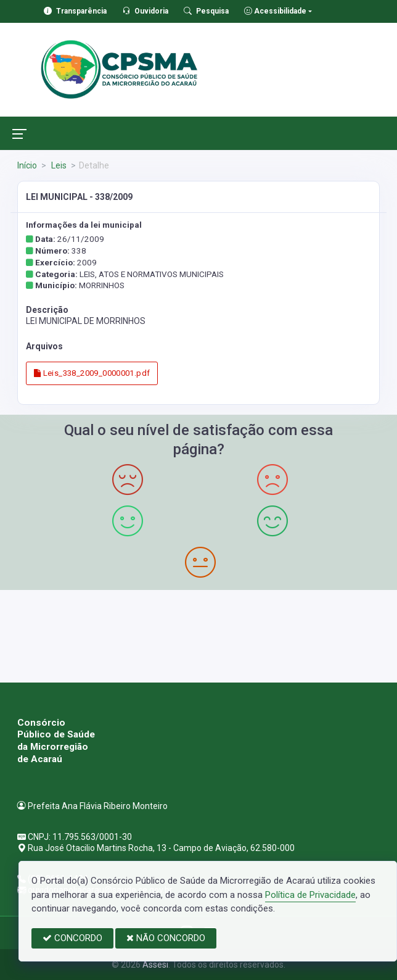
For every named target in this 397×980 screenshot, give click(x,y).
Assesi (155, 965)
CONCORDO (72, 938)
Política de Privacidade (310, 895)
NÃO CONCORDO (166, 938)
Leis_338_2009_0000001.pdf (92, 373)
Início (27, 165)
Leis (58, 165)
